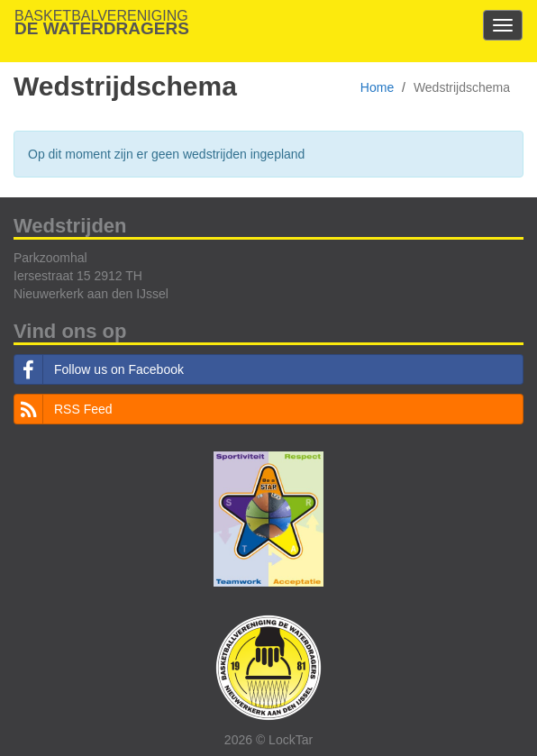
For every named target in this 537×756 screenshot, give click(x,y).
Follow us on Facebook (99, 369)
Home (377, 87)
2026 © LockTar (268, 740)
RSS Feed (64, 409)
